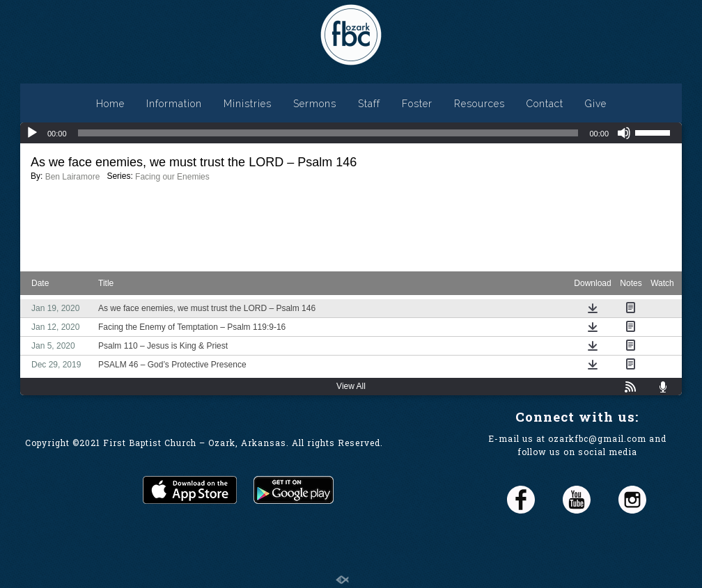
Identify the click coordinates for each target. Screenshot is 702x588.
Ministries (248, 104)
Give (596, 104)
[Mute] (624, 133)
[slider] (328, 133)
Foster (417, 104)
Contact (545, 104)
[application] (351, 133)
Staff (369, 104)
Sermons (315, 104)
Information (174, 104)
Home (110, 104)
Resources (479, 104)
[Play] (32, 133)
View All (351, 386)
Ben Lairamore (73, 177)
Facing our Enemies (172, 177)
